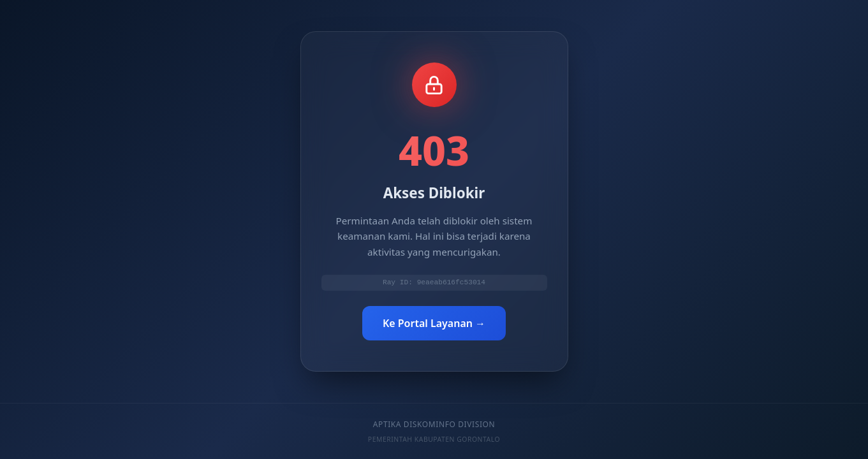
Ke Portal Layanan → (434, 324)
